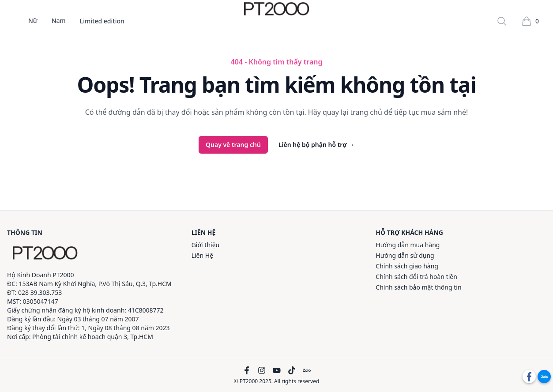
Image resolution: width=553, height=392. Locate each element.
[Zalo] (307, 370)
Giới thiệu (206, 245)
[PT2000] (45, 253)
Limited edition (102, 21)
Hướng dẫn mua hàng (408, 245)
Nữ (33, 21)
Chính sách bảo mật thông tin (418, 287)
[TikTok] (292, 370)
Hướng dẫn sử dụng (405, 255)
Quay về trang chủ (233, 145)
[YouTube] (277, 370)
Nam (59, 21)
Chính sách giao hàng (407, 266)
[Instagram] (262, 370)
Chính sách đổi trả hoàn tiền (416, 277)
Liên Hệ (202, 255)
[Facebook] (247, 370)
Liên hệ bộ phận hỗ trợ (316, 145)
